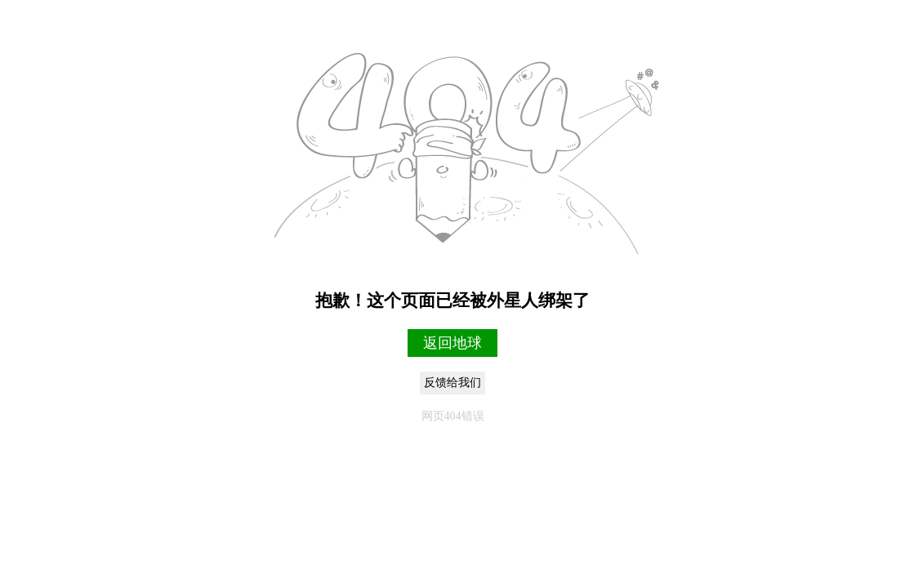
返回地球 (452, 343)
